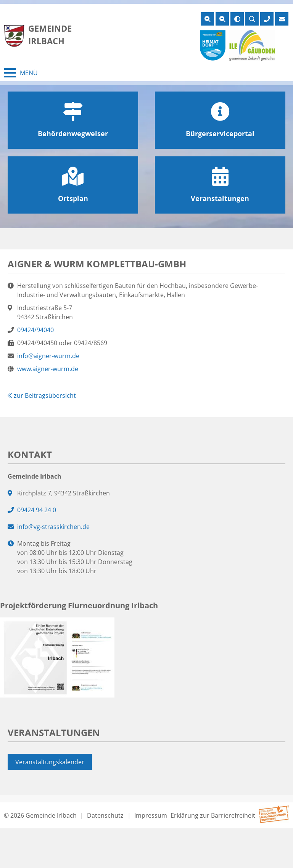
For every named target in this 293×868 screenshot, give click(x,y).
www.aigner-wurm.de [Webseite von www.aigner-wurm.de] (48, 369)
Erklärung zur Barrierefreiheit (213, 815)
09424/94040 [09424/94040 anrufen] (35, 330)
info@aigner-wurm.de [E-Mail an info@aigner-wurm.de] (48, 356)
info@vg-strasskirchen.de (53, 527)
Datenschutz (105, 815)
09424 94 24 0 (37, 510)
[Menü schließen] (21, 73)
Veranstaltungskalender (50, 762)
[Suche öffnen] (252, 19)
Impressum (151, 815)
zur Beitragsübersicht (42, 395)
